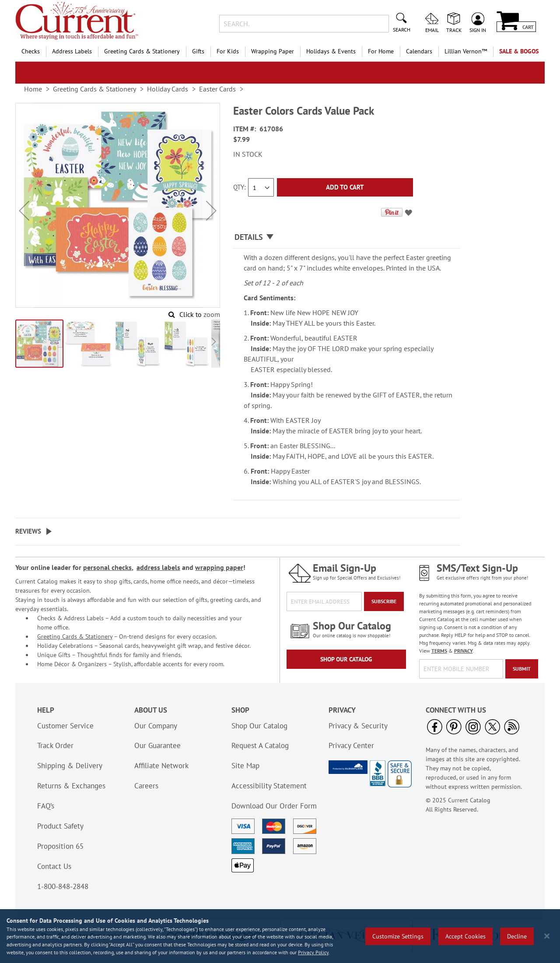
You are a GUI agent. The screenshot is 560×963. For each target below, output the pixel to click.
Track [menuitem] (454, 30)
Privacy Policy (313, 952)
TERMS (439, 651)
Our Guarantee (157, 745)
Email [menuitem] (432, 30)
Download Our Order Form (274, 806)
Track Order (55, 745)
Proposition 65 (60, 846)
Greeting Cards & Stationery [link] (94, 89)
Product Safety (60, 826)
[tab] (346, 237)
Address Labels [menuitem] (72, 51)
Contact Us (54, 866)
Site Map (245, 766)
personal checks (107, 567)
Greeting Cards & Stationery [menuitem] (142, 51)
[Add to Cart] (345, 187)
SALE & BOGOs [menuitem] (519, 51)
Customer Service (65, 726)
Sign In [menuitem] (478, 30)
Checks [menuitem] (31, 51)
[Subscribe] (384, 601)
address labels (158, 567)
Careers (146, 786)
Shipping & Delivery (70, 766)
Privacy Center (351, 745)
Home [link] (33, 89)
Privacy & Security (358, 726)
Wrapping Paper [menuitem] (273, 51)
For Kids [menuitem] (228, 51)
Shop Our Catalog (346, 659)
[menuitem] (466, 51)
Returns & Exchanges (71, 786)
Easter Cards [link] (217, 89)
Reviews (28, 531)
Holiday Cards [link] (168, 89)
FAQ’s (46, 806)
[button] (24, 211)
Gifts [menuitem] (198, 51)
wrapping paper (219, 567)
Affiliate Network (161, 766)
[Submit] (522, 669)
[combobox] (304, 24)
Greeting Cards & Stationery (75, 636)
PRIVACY (464, 651)
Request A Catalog (260, 745)
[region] (280, 936)
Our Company (156, 726)
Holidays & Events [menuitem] (331, 51)
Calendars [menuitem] (419, 51)
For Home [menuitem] (381, 51)
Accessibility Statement (269, 786)
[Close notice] (547, 936)
